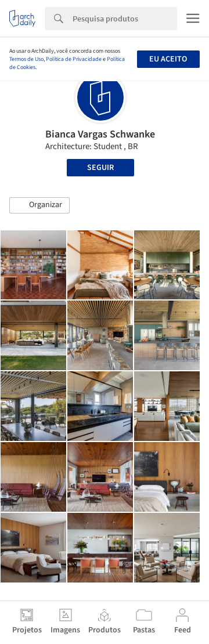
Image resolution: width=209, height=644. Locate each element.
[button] (39, 205)
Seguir (100, 168)
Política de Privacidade (74, 59)
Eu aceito (168, 59)
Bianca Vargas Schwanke (100, 134)
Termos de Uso (26, 59)
